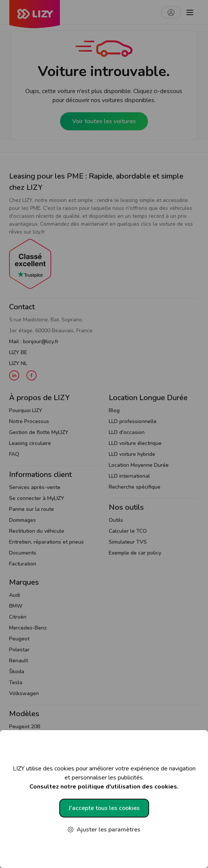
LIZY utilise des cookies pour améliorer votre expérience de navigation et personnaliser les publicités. (104, 778)
